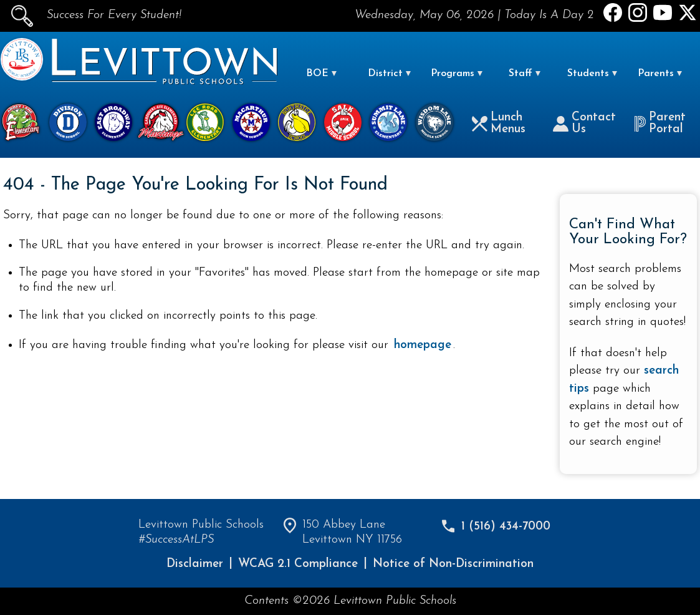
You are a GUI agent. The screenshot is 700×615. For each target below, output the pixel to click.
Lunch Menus (499, 123)
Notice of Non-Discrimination (453, 564)
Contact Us (584, 123)
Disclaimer (195, 564)
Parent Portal (660, 123)
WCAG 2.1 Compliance (298, 564)
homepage (423, 345)
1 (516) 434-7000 (506, 527)
